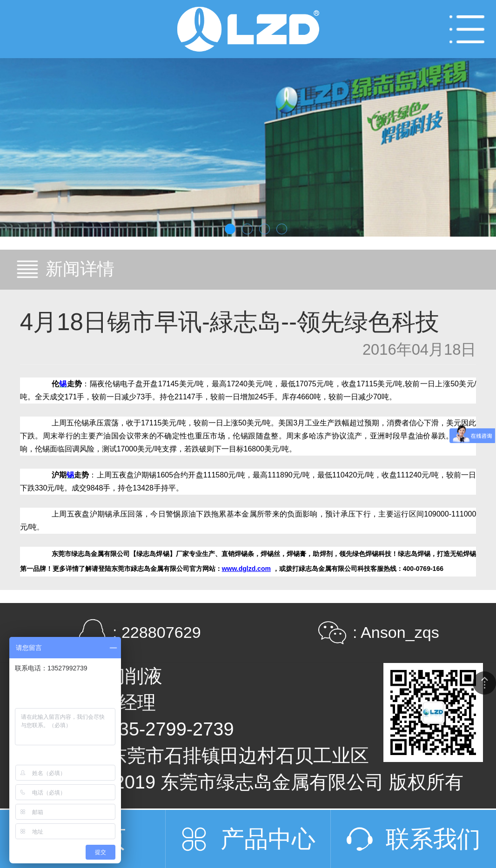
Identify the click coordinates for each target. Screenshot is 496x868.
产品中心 (268, 839)
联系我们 (433, 839)
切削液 (134, 676)
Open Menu (467, 29)
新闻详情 (80, 269)
